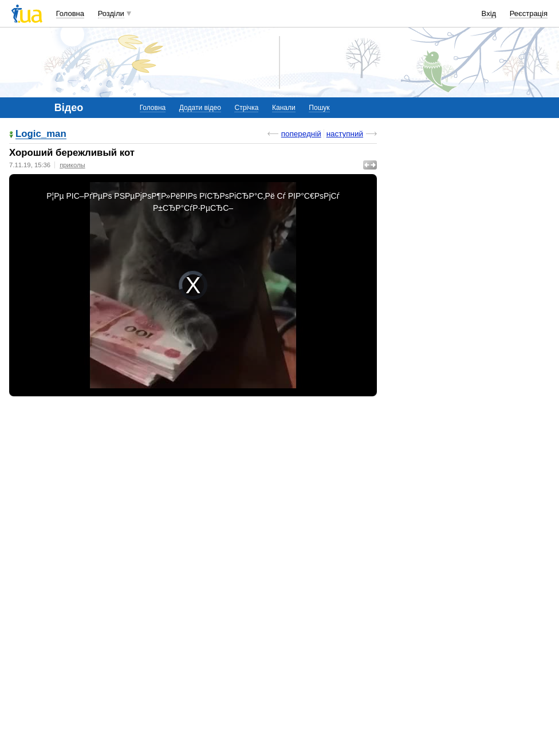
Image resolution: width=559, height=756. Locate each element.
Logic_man (41, 134)
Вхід (489, 13)
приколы (72, 165)
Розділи (111, 13)
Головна (70, 13)
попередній (301, 134)
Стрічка (246, 108)
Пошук (319, 108)
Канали (284, 108)
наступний (345, 134)
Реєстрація (529, 13)
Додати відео (200, 108)
